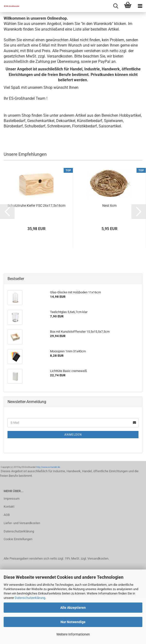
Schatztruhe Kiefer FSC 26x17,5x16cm (36, 206)
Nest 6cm (109, 206)
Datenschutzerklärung (30, 598)
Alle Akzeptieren (73, 608)
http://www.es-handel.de (48, 467)
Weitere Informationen (73, 634)
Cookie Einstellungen (18, 539)
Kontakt (9, 507)
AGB (7, 515)
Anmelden (73, 435)
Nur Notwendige (73, 622)
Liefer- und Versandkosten (22, 523)
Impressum (12, 499)
